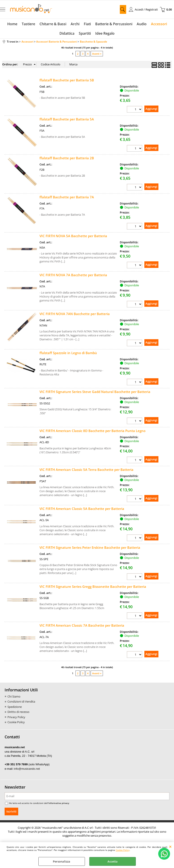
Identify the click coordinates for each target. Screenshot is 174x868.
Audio (142, 24)
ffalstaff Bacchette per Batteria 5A (67, 119)
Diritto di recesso (18, 712)
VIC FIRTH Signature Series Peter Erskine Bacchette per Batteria (90, 547)
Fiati (87, 24)
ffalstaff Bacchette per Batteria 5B (67, 80)
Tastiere (28, 24)
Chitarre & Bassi (53, 24)
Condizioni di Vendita (21, 701)
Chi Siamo (14, 696)
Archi (75, 24)
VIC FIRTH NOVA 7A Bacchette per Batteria (73, 275)
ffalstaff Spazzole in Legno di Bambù (68, 353)
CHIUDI (170, 846)
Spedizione (15, 707)
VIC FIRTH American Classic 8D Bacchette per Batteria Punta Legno (92, 431)
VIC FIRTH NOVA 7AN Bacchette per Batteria (75, 314)
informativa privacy (59, 803)
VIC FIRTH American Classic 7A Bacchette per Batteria (82, 625)
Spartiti (85, 33)
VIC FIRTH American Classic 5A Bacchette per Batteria (82, 509)
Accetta (113, 861)
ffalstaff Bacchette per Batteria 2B (67, 158)
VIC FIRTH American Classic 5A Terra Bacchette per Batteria (86, 470)
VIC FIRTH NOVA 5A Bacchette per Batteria (73, 236)
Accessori (159, 24)
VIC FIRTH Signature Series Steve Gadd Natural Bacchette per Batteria (95, 392)
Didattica (67, 33)
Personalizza (62, 861)
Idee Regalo (105, 33)
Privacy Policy (16, 717)
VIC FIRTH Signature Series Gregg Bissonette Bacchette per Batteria (93, 586)
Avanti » (97, 54)
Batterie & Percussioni (114, 24)
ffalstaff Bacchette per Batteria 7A (67, 197)
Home (12, 24)
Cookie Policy (123, 850)
